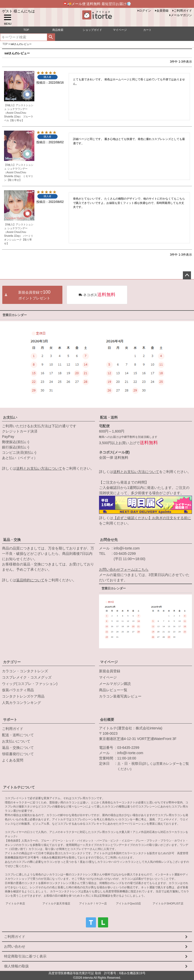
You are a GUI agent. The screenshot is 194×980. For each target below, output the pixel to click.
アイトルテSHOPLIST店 (168, 903)
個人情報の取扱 (16, 966)
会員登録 (162, 11)
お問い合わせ (15, 946)
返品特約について (30, 580)
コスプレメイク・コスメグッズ (27, 677)
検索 (51, 37)
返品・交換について (18, 748)
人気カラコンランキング (21, 703)
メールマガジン (181, 15)
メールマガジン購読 (115, 684)
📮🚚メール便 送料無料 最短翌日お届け (97, 4)
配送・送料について (18, 735)
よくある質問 (13, 760)
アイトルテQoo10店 (129, 903)
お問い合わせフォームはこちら (124, 569)
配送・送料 (109, 417)
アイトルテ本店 (15, 903)
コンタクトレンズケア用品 (23, 696)
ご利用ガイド (183, 11)
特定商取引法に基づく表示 (25, 956)
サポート (10, 720)
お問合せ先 (109, 540)
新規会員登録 (110, 671)
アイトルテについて (19, 787)
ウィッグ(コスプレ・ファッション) (30, 684)
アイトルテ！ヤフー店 (93, 903)
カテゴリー (12, 662)
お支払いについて (16, 741)
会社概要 (107, 720)
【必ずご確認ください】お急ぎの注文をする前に (152, 518)
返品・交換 (12, 540)
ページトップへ (187, 275)
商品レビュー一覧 (113, 690)
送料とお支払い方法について (39, 468)
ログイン (145, 11)
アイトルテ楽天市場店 (56, 903)
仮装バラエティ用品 (18, 690)
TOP (5, 44)
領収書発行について (18, 754)
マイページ (109, 662)
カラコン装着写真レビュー (120, 696)
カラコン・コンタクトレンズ (25, 671)
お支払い (10, 417)
